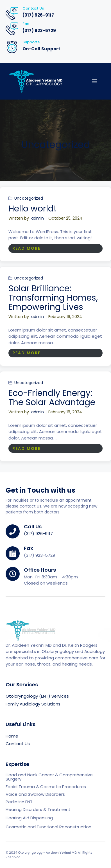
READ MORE (26, 248)
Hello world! (32, 209)
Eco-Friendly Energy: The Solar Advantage (52, 398)
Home (12, 736)
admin (38, 218)
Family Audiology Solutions (33, 704)
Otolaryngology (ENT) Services (37, 696)
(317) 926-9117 (38, 15)
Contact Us (18, 744)
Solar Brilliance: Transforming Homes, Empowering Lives (53, 298)
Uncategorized (29, 198)
